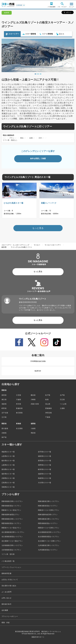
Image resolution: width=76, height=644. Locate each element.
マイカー (37, 245)
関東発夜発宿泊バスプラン (48, 506)
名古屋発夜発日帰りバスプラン (49, 532)
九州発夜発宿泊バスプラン (48, 550)
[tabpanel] (38, 55)
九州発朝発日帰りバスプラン (12, 545)
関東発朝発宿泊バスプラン (11, 506)
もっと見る (38, 272)
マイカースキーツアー (53, 245)
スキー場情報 (25, 34)
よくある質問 (6, 592)
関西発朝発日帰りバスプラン (12, 519)
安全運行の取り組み (9, 586)
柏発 (47, 400)
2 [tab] (38, 74)
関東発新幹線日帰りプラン (48, 515)
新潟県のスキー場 (8, 469)
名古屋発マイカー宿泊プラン (12, 541)
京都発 (4, 433)
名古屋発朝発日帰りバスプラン (13, 532)
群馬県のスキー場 (45, 461)
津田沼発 (48, 413)
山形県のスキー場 (8, 456)
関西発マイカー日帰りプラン (49, 528)
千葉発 (48, 417)
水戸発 (62, 395)
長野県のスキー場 (45, 465)
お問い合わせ (6, 598)
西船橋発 (48, 408)
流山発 (48, 404)
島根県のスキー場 (45, 478)
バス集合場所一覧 (8, 561)
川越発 (19, 400)
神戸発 (4, 437)
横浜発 (33, 395)
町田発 (4, 408)
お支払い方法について (10, 580)
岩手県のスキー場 (45, 452)
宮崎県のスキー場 (8, 487)
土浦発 (62, 408)
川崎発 (33, 400)
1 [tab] (35, 74)
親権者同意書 (6, 573)
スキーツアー (8, 34)
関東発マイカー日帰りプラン (49, 510)
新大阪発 (5, 428)
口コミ (56, 34)
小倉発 (33, 428)
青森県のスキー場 (8, 452)
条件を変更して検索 (38, 159)
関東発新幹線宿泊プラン (11, 515)
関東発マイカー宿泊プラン (11, 510)
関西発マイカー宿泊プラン (11, 528)
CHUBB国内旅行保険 (38, 361)
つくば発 (63, 404)
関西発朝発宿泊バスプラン (48, 523)
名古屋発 (19, 428)
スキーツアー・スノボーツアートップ (15, 245)
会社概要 (5, 610)
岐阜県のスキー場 (45, 469)
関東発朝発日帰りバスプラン (12, 501)
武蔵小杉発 (35, 404)
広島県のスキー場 (8, 483)
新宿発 (4, 395)
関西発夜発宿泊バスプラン (11, 523)
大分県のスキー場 (45, 483)
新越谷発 (19, 408)
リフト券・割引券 (8, 554)
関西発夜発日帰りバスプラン (49, 519)
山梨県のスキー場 (8, 465)
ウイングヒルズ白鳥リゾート (21, 247)
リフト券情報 (42, 34)
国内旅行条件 (6, 604)
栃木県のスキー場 (8, 461)
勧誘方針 (38, 371)
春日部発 (19, 413)
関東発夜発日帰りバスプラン (49, 501)
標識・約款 (6, 623)
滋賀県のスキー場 (45, 474)
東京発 (4, 400)
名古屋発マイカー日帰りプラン (49, 541)
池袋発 (4, 404)
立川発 (4, 417)
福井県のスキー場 (8, 474)
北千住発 (5, 413)
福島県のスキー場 (45, 456)
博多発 (33, 433)
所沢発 (19, 404)
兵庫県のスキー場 (8, 478)
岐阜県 (4, 247)
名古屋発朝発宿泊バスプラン (12, 537)
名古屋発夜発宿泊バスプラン (49, 537)
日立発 (62, 400)
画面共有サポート (38, 637)
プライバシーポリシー (10, 616)
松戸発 (48, 395)
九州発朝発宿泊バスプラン (11, 550)
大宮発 (19, 395)
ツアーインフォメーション (11, 567)
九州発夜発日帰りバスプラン (49, 545)
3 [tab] (41, 74)
